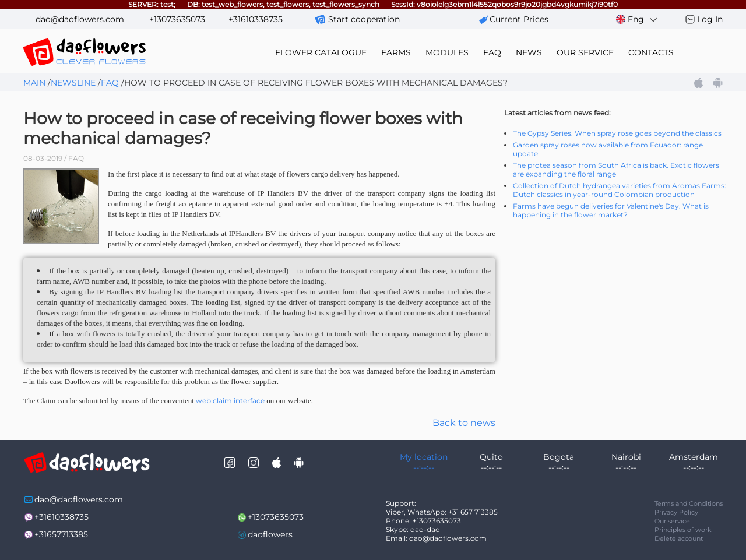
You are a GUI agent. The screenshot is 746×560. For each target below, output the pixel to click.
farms (396, 52)
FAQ (492, 52)
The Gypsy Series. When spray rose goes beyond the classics (617, 133)
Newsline (73, 83)
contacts (651, 52)
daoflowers (270, 534)
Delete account (679, 538)
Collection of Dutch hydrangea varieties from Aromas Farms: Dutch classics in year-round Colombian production (620, 190)
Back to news (464, 423)
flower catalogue (321, 52)
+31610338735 (256, 19)
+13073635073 (177, 19)
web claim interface (230, 401)
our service (585, 52)
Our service (672, 521)
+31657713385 (61, 534)
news (529, 52)
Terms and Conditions (689, 503)
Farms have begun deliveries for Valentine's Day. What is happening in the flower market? (611, 210)
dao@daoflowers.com (80, 19)
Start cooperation (364, 19)
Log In (710, 19)
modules (447, 52)
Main (34, 83)
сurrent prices (519, 19)
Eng (637, 20)
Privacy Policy (676, 512)
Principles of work (683, 530)
